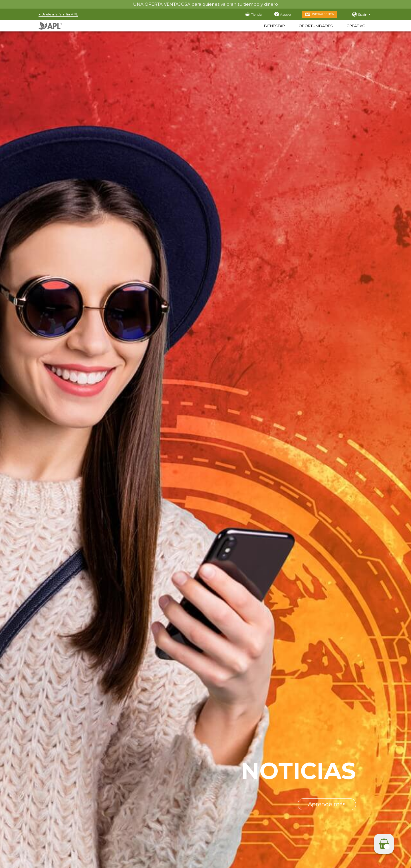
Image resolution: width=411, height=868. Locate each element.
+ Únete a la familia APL (58, 14)
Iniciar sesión (323, 14)
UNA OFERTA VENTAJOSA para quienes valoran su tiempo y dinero (205, 4)
